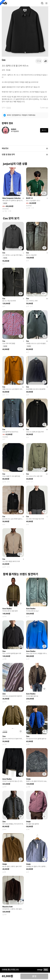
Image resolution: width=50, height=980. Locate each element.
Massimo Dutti (7, 907)
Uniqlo (28, 779)
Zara (4, 651)
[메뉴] (46, 3)
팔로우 (44, 130)
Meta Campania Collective (12, 198)
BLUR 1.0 (29, 198)
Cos (4, 60)
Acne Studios (7, 609)
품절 (34, 976)
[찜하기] (39, 61)
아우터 (9, 108)
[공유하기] (46, 61)
